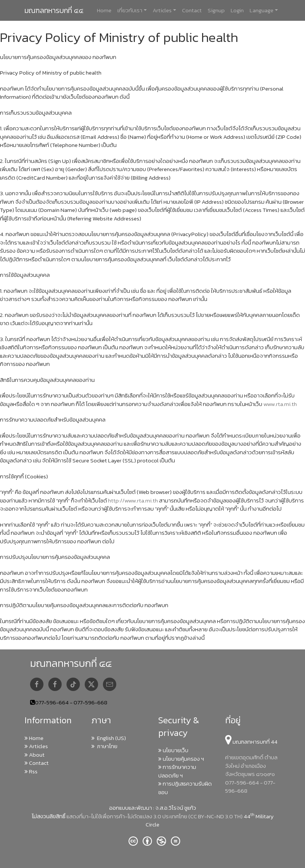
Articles (162, 10)
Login (237, 10)
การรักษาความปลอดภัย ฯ (177, 771)
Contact (192, 10)
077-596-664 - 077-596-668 (71, 702)
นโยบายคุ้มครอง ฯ (181, 759)
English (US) (109, 738)
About (35, 755)
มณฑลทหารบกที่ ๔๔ (54, 10)
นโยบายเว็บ (173, 750)
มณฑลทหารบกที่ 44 (251, 742)
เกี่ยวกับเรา (130, 10)
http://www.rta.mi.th (133, 500)
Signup (216, 10)
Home (104, 10)
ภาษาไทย (104, 746)
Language (262, 10)
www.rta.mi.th (280, 404)
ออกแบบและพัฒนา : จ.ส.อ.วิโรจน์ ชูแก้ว (153, 808)
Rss (31, 771)
